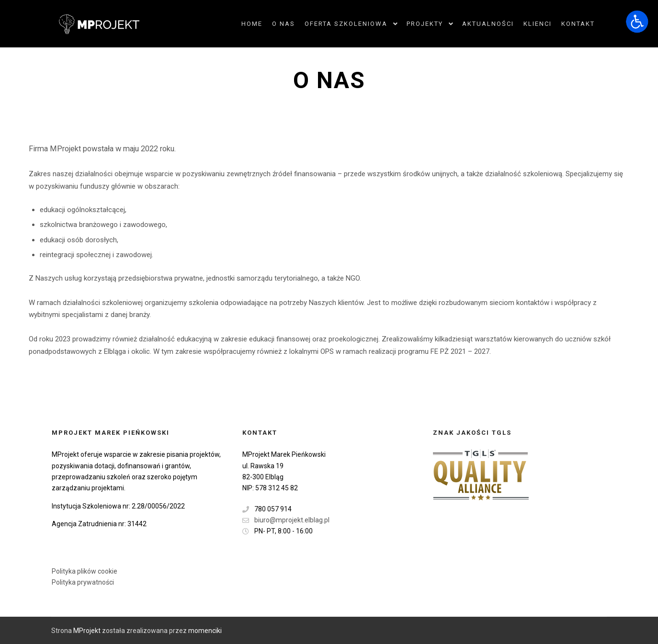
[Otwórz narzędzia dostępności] (637, 21)
